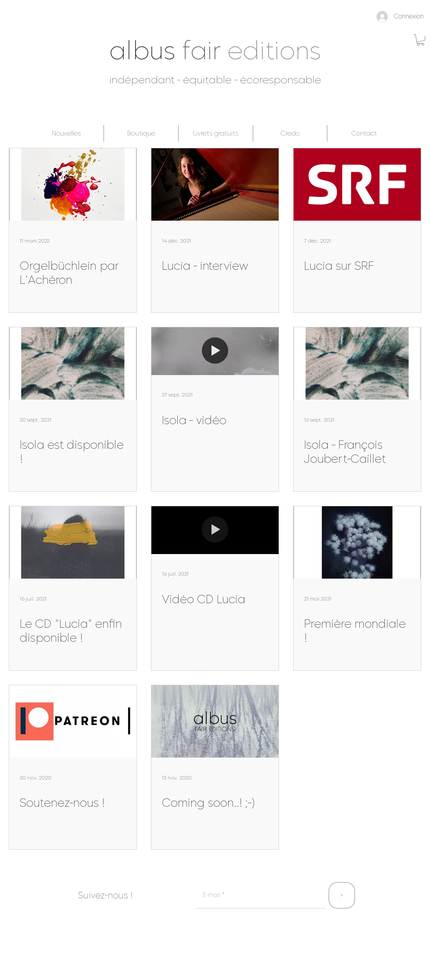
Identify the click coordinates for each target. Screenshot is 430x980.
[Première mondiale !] (357, 542)
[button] (421, 40)
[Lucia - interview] (215, 184)
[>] (342, 895)
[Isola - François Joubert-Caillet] (357, 363)
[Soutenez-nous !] (73, 721)
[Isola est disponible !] (73, 363)
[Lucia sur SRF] (357, 184)
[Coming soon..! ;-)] (215, 721)
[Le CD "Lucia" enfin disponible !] (73, 542)
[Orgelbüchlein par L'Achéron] (73, 184)
